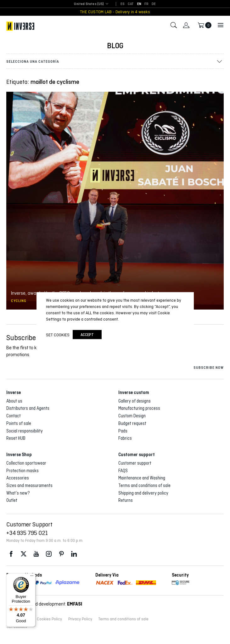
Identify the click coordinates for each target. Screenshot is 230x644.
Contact (14, 416)
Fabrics (125, 438)
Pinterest (61, 554)
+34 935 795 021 (27, 533)
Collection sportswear (26, 463)
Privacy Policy (80, 619)
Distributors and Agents (28, 408)
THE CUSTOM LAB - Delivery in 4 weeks (115, 12)
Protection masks (22, 471)
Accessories (18, 478)
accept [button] (87, 335)
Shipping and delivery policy (143, 493)
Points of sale (19, 423)
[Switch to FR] (146, 4)
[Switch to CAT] (131, 4)
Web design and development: (44, 604)
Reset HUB (16, 438)
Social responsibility (25, 431)
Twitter (24, 554)
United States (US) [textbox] (89, 4)
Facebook (11, 554)
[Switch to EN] (139, 4)
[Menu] (32, 577)
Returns (126, 500)
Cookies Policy (49, 619)
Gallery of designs (135, 401)
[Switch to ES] (123, 4)
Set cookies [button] (58, 335)
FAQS (123, 471)
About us (14, 401)
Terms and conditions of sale (144, 485)
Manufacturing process (139, 408)
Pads (123, 431)
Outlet (12, 500)
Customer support (135, 463)
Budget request (132, 423)
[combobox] (89, 4)
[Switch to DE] (154, 4)
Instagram (49, 554)
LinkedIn (74, 554)
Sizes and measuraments (29, 485)
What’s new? (18, 493)
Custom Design (132, 416)
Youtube (36, 554)
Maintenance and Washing (142, 478)
